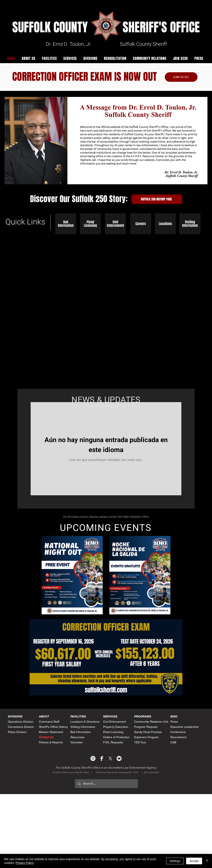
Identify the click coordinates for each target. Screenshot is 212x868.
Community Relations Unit (151, 722)
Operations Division (21, 722)
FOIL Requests (113, 742)
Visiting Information (83, 727)
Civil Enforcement (115, 722)
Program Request (146, 727)
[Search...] (106, 784)
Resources (77, 737)
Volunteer (77, 742)
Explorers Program (146, 737)
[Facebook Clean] (102, 758)
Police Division (17, 732)
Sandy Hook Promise (148, 732)
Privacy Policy (25, 863)
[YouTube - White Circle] (119, 758)
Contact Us (46, 737)
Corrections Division (21, 727)
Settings (175, 861)
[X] (110, 758)
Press (174, 722)
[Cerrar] (207, 861)
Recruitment (178, 737)
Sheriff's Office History (53, 727)
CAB (173, 742)
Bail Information (81, 732)
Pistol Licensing (113, 732)
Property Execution (116, 727)
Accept (194, 861)
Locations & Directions (85, 722)
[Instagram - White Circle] (93, 758)
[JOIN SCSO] (181, 77)
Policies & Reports (51, 742)
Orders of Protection (116, 737)
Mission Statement (51, 732)
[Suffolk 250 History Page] (157, 199)
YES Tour (140, 742)
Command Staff (49, 722)
